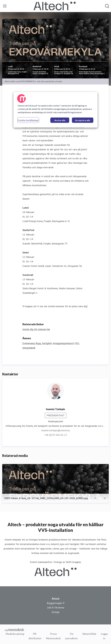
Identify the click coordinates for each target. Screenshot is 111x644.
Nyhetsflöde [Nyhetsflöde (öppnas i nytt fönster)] (89, 634)
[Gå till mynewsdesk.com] (15, 630)
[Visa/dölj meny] (5, 6)
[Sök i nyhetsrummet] (107, 6)
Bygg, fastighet (44, 343)
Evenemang (29, 343)
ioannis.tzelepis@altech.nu (56, 430)
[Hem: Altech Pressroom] (55, 6)
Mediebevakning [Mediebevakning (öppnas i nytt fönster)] (15, 634)
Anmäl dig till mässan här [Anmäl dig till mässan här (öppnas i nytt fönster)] (36, 329)
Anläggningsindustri (63, 343)
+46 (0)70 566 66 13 (56, 435)
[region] (55, 110)
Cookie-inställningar (28, 120)
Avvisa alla (60, 120)
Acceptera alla (83, 120)
